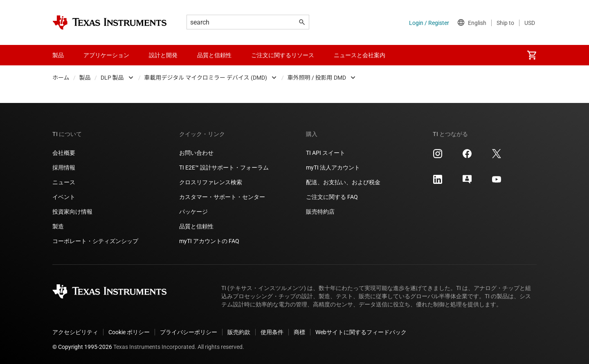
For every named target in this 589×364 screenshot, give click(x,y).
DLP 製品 (112, 78)
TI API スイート (326, 153)
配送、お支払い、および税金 (343, 182)
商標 (299, 332)
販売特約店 (320, 212)
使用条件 (272, 332)
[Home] (110, 22)
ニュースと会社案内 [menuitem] (360, 55)
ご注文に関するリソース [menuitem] (283, 55)
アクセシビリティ (75, 332)
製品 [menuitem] (58, 55)
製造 (58, 226)
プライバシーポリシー (189, 332)
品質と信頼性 (196, 226)
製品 (85, 78)
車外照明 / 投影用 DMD (317, 78)
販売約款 (239, 332)
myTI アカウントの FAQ (209, 241)
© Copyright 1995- (82, 347)
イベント (64, 197)
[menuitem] (532, 55)
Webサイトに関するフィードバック (361, 332)
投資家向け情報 (72, 212)
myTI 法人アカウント (333, 167)
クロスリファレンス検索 (211, 182)
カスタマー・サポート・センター (222, 197)
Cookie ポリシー (129, 332)
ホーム (61, 78)
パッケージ (193, 212)
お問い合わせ (196, 153)
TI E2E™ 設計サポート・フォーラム (224, 167)
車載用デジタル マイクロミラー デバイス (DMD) (206, 78)
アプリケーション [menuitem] (106, 55)
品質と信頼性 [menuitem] (214, 55)
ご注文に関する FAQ (332, 197)
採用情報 (64, 167)
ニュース (64, 182)
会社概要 (64, 153)
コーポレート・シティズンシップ (95, 241)
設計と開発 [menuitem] (163, 55)
